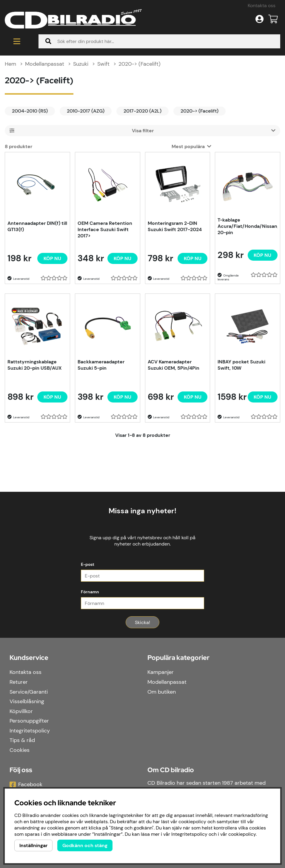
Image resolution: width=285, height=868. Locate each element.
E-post (88, 565)
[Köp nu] (52, 259)
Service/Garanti (29, 692)
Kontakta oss (262, 6)
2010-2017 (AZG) (86, 112)
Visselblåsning (27, 702)
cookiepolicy (242, 834)
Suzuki (81, 64)
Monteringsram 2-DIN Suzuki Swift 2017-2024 (175, 227)
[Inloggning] (259, 19)
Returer (19, 682)
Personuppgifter (29, 721)
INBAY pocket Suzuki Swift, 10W (241, 365)
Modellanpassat (45, 64)
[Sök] (159, 42)
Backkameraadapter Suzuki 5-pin (101, 365)
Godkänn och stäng (85, 845)
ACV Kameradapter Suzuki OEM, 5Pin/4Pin (174, 365)
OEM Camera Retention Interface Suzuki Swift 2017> (105, 230)
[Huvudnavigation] (17, 42)
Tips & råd (22, 741)
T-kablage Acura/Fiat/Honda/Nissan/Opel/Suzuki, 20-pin (248, 227)
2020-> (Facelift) (140, 64)
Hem (10, 64)
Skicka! (142, 623)
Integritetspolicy (30, 731)
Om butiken (162, 692)
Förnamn (90, 592)
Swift (103, 64)
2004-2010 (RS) (30, 112)
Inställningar (33, 845)
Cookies (20, 750)
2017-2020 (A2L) (142, 112)
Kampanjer (161, 673)
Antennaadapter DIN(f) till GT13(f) (37, 227)
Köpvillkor (21, 712)
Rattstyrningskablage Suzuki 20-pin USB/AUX (35, 365)
